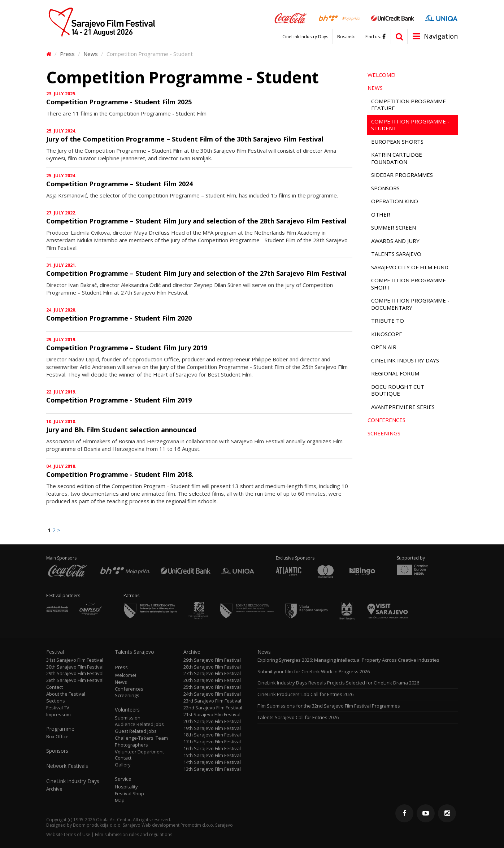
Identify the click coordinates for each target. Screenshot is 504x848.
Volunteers (127, 710)
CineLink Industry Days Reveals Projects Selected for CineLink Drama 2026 (338, 683)
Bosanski (346, 37)
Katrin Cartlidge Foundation (397, 158)
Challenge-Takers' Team (141, 738)
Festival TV (58, 708)
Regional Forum (395, 373)
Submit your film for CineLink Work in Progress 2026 (314, 672)
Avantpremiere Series (403, 407)
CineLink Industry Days (305, 37)
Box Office (57, 737)
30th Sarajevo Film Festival (75, 667)
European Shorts (397, 142)
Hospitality (126, 787)
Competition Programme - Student (410, 125)
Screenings (384, 433)
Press (67, 54)
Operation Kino (395, 201)
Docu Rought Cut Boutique (398, 390)
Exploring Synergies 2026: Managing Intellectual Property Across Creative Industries (348, 660)
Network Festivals (67, 766)
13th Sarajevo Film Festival (212, 769)
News (91, 54)
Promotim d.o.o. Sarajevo (207, 825)
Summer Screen (394, 227)
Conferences (386, 420)
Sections (56, 701)
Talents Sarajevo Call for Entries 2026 (298, 717)
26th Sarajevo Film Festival (212, 680)
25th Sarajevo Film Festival (212, 687)
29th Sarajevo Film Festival (75, 673)
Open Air (384, 347)
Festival (55, 652)
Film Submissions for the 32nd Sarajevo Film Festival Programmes (329, 706)
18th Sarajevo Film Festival (212, 735)
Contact (55, 687)
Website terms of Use (68, 834)
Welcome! (381, 75)
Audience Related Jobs (139, 724)
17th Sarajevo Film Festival (212, 742)
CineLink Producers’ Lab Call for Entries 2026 (305, 694)
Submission (128, 718)
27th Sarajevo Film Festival (212, 673)
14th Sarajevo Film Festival (212, 762)
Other (381, 214)
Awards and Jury (395, 241)
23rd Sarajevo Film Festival (212, 701)
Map (120, 801)
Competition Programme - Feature (410, 105)
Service (123, 779)
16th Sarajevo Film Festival (212, 749)
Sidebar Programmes (402, 175)
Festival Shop (129, 794)
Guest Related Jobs (136, 731)
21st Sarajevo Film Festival (212, 715)
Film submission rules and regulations (134, 834)
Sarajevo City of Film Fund (410, 267)
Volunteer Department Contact (139, 755)
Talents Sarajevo (396, 254)
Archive (54, 789)
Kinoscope (387, 334)
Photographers (131, 745)
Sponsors (385, 188)
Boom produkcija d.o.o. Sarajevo (107, 825)
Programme (60, 729)
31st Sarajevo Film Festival (75, 660)
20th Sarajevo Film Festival (212, 721)
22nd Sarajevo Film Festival (213, 708)
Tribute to (388, 321)
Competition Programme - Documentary (410, 304)
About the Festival (66, 694)
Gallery (123, 765)
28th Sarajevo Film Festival (75, 680)
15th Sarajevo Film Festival (212, 755)
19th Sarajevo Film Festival (212, 728)
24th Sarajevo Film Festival (212, 694)
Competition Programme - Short (410, 284)
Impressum (58, 715)
